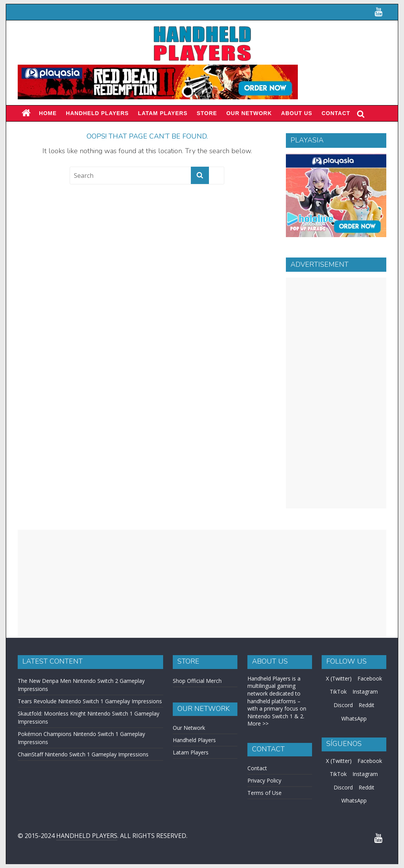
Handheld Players (97, 113)
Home (48, 113)
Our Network (249, 113)
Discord (343, 705)
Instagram (365, 692)
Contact (336, 113)
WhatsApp (354, 718)
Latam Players (191, 752)
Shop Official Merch (197, 681)
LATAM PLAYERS (163, 113)
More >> (258, 723)
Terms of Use (265, 793)
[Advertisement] (336, 393)
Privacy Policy (264, 780)
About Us (297, 113)
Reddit (366, 705)
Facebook (370, 678)
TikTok (338, 692)
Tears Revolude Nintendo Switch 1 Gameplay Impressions (90, 701)
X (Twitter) (339, 678)
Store (207, 113)
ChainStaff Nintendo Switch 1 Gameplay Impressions (83, 754)
